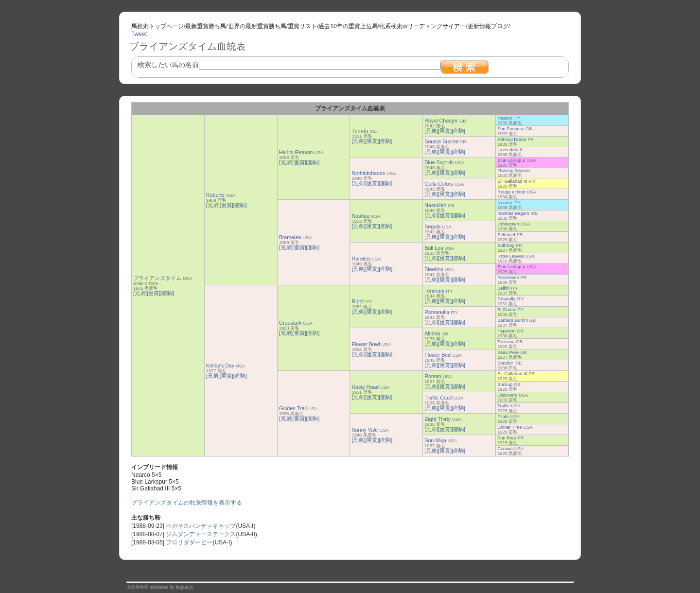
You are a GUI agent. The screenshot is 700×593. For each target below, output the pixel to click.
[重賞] (154, 293)
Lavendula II (510, 150)
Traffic (503, 406)
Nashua (360, 216)
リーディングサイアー (437, 26)
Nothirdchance (368, 173)
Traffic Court (438, 398)
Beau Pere (508, 352)
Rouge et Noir (511, 192)
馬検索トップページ (157, 26)
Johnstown (508, 224)
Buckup (505, 384)
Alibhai (432, 333)
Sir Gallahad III (512, 181)
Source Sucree (442, 141)
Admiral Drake (512, 140)
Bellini (503, 288)
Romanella (437, 312)
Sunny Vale (365, 430)
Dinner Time (509, 427)
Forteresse (508, 278)
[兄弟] (140, 293)
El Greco (506, 310)
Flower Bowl (366, 344)
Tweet (139, 34)
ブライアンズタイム (157, 278)
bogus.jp (184, 587)
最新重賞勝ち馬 (206, 26)
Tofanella (506, 299)
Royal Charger (441, 121)
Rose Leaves (510, 256)
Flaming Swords (514, 171)
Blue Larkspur (511, 160)
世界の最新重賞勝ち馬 (257, 26)
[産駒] (167, 293)
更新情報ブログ (488, 26)
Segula (432, 227)
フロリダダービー (189, 542)
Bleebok (434, 269)
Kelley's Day (220, 366)
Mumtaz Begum (513, 213)
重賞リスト (302, 26)
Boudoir (505, 363)
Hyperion (506, 331)
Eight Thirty (437, 419)
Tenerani (434, 291)
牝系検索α (393, 26)
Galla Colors (439, 184)
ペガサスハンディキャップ (201, 526)
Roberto (215, 195)
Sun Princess (511, 129)
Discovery (507, 395)
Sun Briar (507, 438)
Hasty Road (365, 387)
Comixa (505, 449)
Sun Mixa (435, 440)
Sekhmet (506, 235)
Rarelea (360, 259)
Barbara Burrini (513, 320)
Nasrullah (435, 205)
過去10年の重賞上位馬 (348, 26)
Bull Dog (506, 245)
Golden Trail (293, 408)
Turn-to (360, 131)
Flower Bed (437, 355)
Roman (433, 376)
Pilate (503, 417)
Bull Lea (434, 248)
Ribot (358, 301)
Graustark (290, 323)
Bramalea (290, 237)
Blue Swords (439, 162)
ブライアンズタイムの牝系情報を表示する (187, 503)
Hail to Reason (296, 152)
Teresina (506, 342)
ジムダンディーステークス (201, 534)
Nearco (505, 118)
